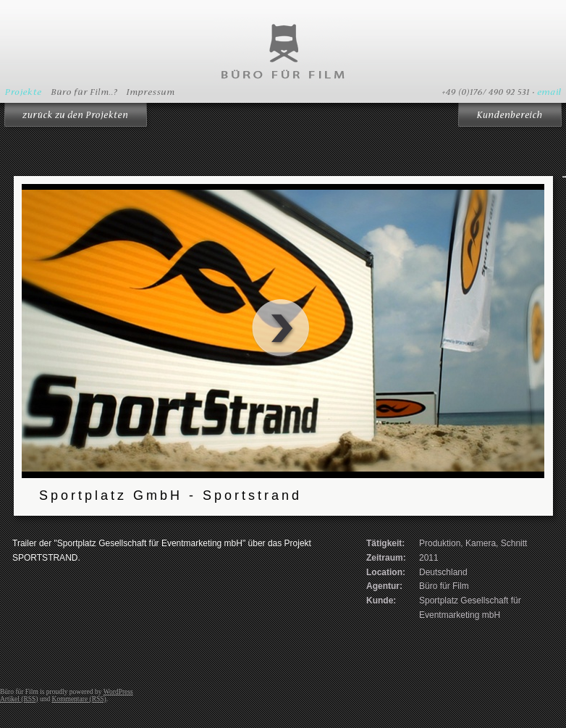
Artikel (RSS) (19, 699)
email (549, 92)
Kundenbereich (510, 117)
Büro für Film (283, 51)
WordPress (118, 692)
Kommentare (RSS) (79, 699)
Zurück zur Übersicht (77, 117)
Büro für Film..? (85, 92)
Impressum (152, 92)
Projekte (24, 92)
